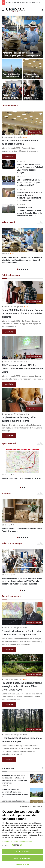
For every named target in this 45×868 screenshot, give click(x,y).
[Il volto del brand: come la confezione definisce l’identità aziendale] (22, 511)
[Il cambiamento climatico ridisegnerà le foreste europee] (22, 721)
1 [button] (18, 269)
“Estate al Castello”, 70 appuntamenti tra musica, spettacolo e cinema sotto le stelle (15, 792)
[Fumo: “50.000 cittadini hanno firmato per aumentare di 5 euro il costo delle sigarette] (33, 90)
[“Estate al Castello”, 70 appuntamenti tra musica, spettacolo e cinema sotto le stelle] (12, 69)
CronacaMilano (8, 137)
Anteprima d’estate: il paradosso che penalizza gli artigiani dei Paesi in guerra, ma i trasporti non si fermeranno (22, 56)
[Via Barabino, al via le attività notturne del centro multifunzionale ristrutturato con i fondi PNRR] (8, 193)
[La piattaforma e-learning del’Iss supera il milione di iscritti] (22, 400)
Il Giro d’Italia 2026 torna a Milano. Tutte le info (22, 478)
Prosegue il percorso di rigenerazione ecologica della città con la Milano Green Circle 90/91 (22, 686)
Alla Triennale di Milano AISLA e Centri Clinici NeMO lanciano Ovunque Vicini (22, 369)
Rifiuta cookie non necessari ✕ (31, 807)
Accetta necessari (22, 858)
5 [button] (25, 269)
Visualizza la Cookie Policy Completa (17, 842)
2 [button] (20, 269)
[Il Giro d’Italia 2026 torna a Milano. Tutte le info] (22, 461)
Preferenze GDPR (23, 864)
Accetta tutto (23, 852)
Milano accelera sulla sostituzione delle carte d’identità (33, 77)
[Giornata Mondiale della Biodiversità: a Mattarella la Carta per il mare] (22, 614)
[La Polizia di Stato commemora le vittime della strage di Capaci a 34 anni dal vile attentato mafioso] (8, 208)
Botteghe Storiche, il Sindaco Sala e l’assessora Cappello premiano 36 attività (29, 183)
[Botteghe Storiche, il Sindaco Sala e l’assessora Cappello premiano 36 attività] (8, 180)
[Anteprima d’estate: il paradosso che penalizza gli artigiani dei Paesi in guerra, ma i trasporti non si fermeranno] (22, 37)
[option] (22, 58)
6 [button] (27, 269)
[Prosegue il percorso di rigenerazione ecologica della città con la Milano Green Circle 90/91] (22, 666)
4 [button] (24, 269)
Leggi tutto (9, 156)
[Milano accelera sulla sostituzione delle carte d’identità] (33, 69)
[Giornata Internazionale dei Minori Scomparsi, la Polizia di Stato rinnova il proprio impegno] (8, 165)
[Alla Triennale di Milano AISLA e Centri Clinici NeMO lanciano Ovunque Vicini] (22, 348)
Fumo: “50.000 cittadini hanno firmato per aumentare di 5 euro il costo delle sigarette (22, 313)
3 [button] (22, 269)
